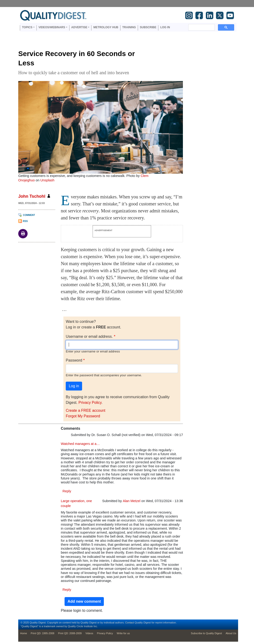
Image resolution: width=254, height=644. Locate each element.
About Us (231, 633)
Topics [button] (27, 27)
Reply (67, 491)
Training (129, 27)
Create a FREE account (85, 410)
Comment (29, 215)
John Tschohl (32, 196)
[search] (201, 27)
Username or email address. (89, 336)
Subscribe (148, 27)
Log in (165, 27)
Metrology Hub (106, 27)
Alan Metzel (132, 501)
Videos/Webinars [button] (52, 27)
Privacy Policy (90, 403)
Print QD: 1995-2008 (42, 633)
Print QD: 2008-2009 (70, 633)
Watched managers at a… (80, 444)
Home (24, 633)
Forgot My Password (83, 416)
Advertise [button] (79, 27)
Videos (89, 633)
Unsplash (47, 180)
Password (74, 360)
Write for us (123, 633)
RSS (25, 221)
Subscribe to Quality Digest (206, 633)
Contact (130, 623)
